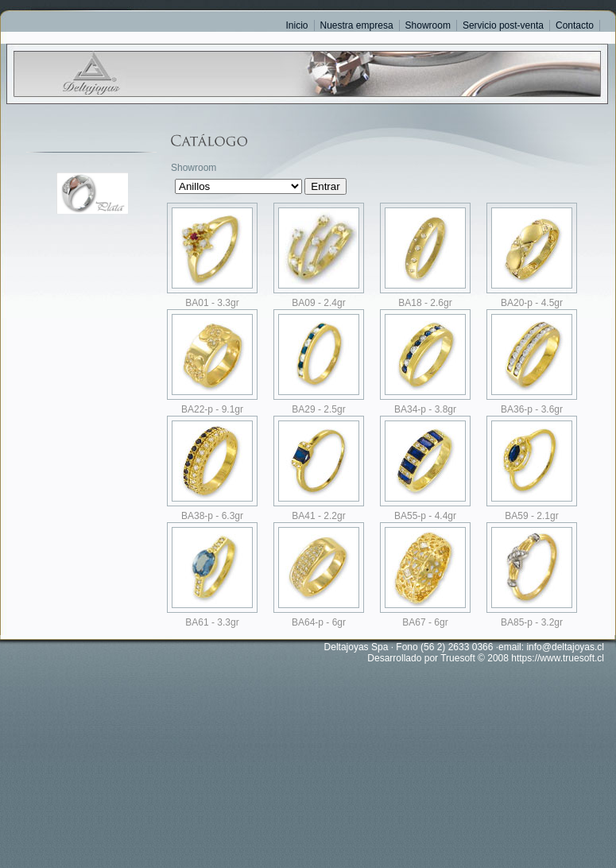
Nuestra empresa (357, 25)
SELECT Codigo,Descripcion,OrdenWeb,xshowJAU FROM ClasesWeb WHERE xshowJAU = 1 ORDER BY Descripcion (238, 186)
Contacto (575, 25)
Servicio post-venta (503, 25)
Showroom (428, 25)
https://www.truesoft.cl (558, 658)
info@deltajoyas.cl (565, 647)
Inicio (297, 25)
